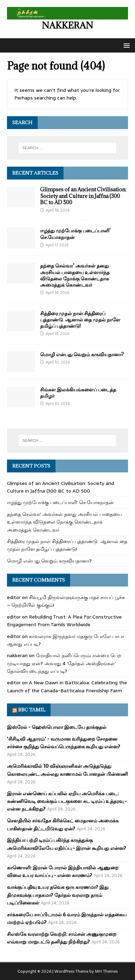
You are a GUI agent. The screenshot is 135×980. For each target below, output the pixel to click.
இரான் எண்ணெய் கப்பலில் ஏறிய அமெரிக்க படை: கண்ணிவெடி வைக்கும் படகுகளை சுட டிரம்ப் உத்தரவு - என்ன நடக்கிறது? (67, 801)
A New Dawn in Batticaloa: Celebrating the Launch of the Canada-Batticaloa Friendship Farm (67, 686)
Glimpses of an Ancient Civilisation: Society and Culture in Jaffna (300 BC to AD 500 (83, 196)
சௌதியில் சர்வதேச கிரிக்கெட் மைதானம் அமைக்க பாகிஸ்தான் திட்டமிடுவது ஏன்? (63, 824)
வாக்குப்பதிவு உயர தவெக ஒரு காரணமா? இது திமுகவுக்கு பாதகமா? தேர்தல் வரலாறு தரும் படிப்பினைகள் (58, 895)
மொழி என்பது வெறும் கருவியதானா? (82, 354)
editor (14, 597)
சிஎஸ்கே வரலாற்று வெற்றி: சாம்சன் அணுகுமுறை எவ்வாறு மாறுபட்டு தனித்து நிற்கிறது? (62, 938)
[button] (125, 45)
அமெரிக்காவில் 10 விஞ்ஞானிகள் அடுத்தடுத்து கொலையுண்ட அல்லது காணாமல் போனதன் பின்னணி (67, 770)
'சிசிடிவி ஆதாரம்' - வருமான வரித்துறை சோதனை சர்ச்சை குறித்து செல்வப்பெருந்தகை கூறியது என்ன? (64, 743)
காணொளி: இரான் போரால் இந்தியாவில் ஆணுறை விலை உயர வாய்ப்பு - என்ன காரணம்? (63, 871)
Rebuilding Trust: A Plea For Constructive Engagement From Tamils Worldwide (64, 621)
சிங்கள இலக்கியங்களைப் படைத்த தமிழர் (78, 393)
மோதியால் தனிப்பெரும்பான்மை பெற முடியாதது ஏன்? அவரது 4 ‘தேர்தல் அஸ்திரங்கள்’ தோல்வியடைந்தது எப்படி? (64, 663)
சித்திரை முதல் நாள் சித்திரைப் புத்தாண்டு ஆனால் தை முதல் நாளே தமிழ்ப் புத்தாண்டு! (80, 320)
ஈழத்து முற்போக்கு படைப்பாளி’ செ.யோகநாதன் (75, 234)
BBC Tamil (32, 710)
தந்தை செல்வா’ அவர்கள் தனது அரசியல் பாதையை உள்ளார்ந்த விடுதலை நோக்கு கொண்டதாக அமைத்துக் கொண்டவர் (75, 275)
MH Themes (106, 971)
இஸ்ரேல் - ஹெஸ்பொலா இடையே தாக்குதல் (57, 727)
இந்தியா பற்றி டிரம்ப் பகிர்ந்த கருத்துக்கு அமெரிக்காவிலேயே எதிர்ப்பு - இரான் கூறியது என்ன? (67, 844)
